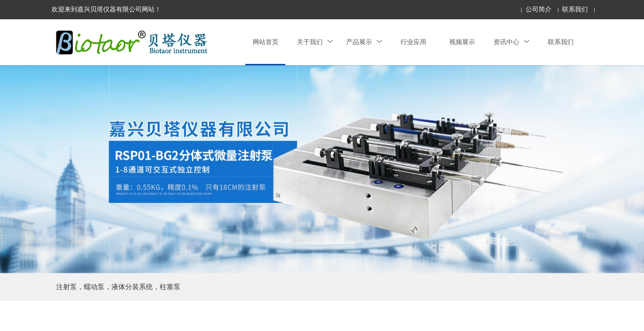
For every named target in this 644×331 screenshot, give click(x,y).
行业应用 (413, 42)
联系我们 (575, 9)
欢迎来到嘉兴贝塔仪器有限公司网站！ (106, 9)
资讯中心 (511, 42)
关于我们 (315, 42)
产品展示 (364, 42)
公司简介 (539, 9)
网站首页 (266, 42)
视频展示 (462, 42)
